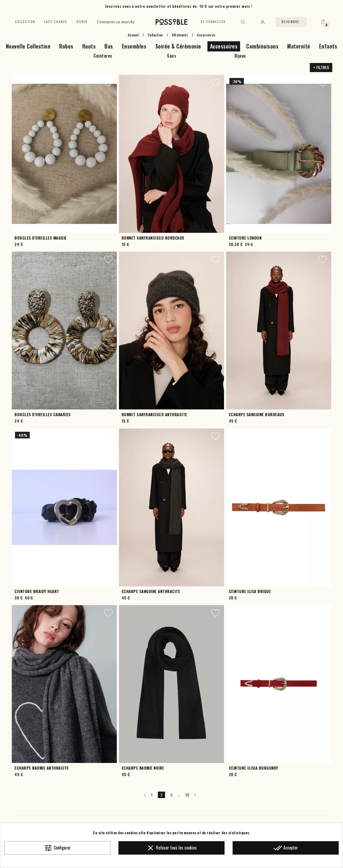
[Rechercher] (243, 22)
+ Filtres (321, 67)
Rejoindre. (291, 22)
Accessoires (224, 46)
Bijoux (240, 56)
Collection (25, 22)
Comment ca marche (116, 22)
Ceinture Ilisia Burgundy (254, 768)
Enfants (328, 46)
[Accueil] (172, 22)
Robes (66, 46)
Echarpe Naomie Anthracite (42, 768)
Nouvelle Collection (28, 46)
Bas (109, 46)
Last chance (56, 22)
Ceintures (103, 56)
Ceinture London (245, 238)
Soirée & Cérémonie (178, 46)
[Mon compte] (263, 22)
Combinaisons (262, 46)
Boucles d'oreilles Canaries (43, 414)
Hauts (89, 46)
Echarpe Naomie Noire (143, 768)
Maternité (299, 46)
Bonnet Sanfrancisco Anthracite (154, 414)
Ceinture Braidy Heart (37, 591)
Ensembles (134, 46)
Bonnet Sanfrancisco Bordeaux (153, 238)
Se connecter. (214, 22)
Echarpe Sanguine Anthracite (151, 591)
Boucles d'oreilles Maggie (41, 238)
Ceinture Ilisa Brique (250, 591)
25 (187, 795)
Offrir (82, 22)
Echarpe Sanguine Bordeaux (257, 414)
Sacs (171, 56)
